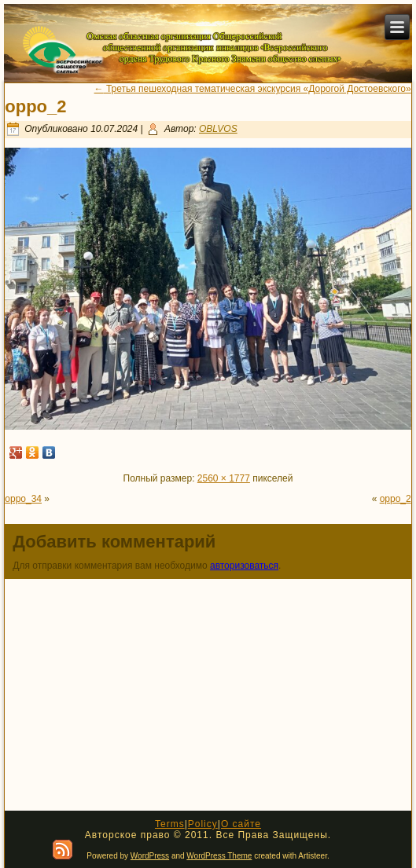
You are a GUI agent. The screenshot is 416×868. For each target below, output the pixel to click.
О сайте (241, 824)
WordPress (150, 856)
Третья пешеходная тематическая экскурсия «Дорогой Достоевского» (253, 89)
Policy (203, 824)
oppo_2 (35, 106)
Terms (170, 824)
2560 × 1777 (224, 478)
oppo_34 (23, 499)
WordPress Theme (219, 856)
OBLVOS (218, 129)
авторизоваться (244, 566)
